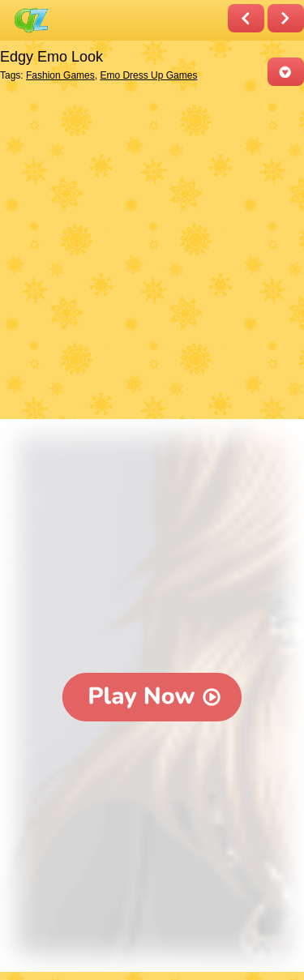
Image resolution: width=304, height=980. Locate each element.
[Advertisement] (152, 254)
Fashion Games (60, 75)
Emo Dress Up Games (148, 75)
